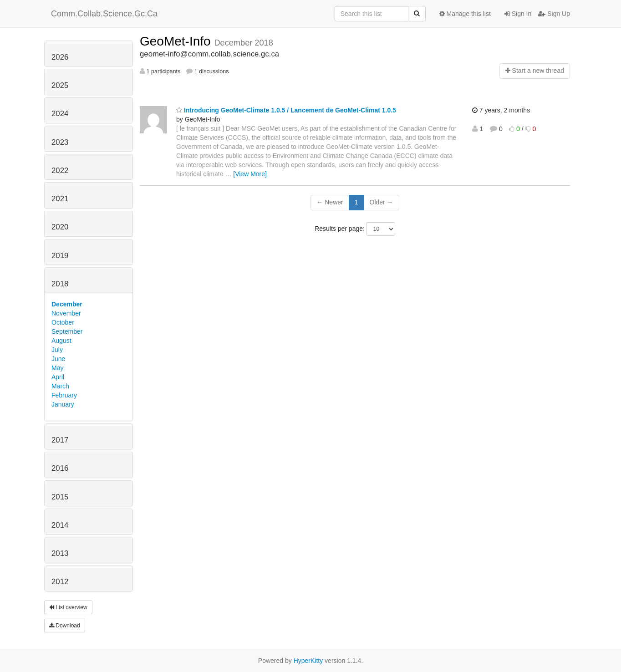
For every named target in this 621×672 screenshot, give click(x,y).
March (60, 386)
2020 (60, 227)
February (64, 395)
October (63, 322)
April (58, 377)
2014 (60, 525)
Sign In (518, 14)
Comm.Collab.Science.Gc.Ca (104, 14)
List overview (68, 607)
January (63, 404)
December (67, 304)
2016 (60, 468)
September (67, 331)
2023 (60, 142)
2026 (60, 57)
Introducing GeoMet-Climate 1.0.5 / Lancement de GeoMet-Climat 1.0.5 (286, 110)
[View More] (250, 174)
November (66, 313)
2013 (60, 553)
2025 (60, 85)
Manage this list (465, 14)
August (61, 341)
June (58, 359)
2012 (60, 582)
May (57, 368)
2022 (60, 171)
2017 (60, 440)
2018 (60, 284)
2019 (60, 256)
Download (65, 626)
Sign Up (554, 14)
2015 (60, 497)
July (57, 350)
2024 (60, 114)
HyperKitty (308, 661)
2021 (60, 199)
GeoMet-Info (177, 41)
